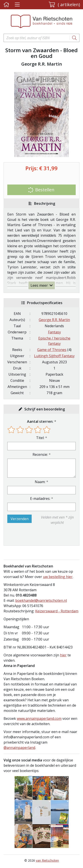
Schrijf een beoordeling (45, 409)
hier (63, 655)
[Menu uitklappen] (17, 5)
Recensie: (40, 454)
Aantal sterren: (40, 421)
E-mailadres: (40, 499)
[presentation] (36, 535)
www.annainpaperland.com (39, 718)
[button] (64, 5)
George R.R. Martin (54, 320)
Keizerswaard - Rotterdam (57, 611)
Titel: (40, 438)
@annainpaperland (19, 748)
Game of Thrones (52, 350)
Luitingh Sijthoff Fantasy (54, 356)
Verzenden (20, 519)
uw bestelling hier (58, 577)
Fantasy (54, 332)
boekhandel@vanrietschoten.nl (41, 600)
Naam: (40, 482)
